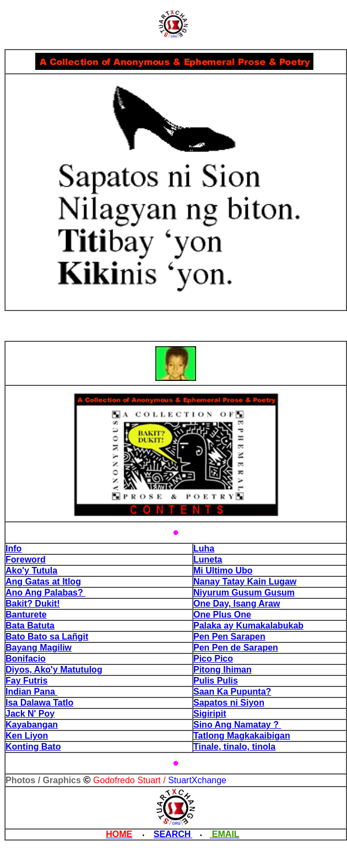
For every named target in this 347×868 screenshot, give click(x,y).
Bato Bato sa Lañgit (47, 637)
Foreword (26, 559)
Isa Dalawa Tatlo (39, 703)
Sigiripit (210, 714)
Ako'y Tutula (31, 571)
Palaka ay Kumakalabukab (248, 626)
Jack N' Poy (30, 714)
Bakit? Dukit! (33, 604)
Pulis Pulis (216, 681)
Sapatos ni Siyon (229, 703)
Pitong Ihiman (223, 670)
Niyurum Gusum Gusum (244, 593)
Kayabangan (32, 725)
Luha (204, 548)
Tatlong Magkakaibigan (242, 736)
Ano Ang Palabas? (45, 593)
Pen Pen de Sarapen (236, 648)
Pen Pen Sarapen (229, 637)
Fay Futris (26, 681)
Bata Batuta (30, 626)
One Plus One (222, 615)
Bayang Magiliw (39, 648)
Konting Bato (33, 747)
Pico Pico (213, 659)
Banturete (26, 615)
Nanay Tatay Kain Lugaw (245, 582)
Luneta (208, 559)
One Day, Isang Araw (237, 604)
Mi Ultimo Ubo (223, 571)
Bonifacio (26, 659)
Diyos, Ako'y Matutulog (54, 670)
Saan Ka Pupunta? (232, 692)
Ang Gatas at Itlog (43, 582)
